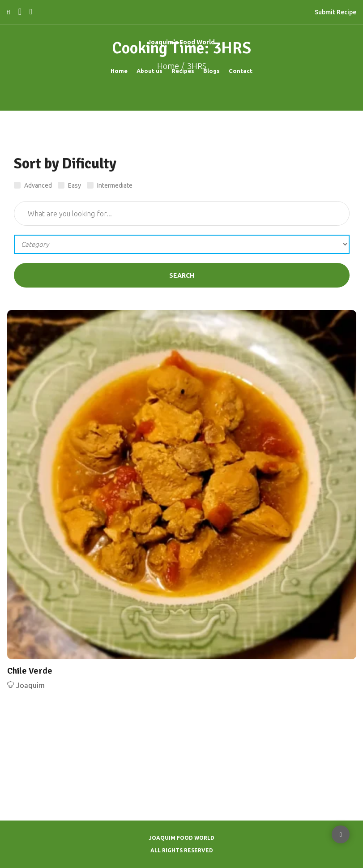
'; (182, 244)
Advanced (33, 186)
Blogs (211, 71)
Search (182, 275)
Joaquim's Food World (181, 42)
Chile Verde (30, 671)
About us (149, 71)
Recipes (183, 71)
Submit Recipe (335, 12)
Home (119, 71)
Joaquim (30, 685)
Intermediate (110, 186)
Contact (241, 71)
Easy (69, 186)
